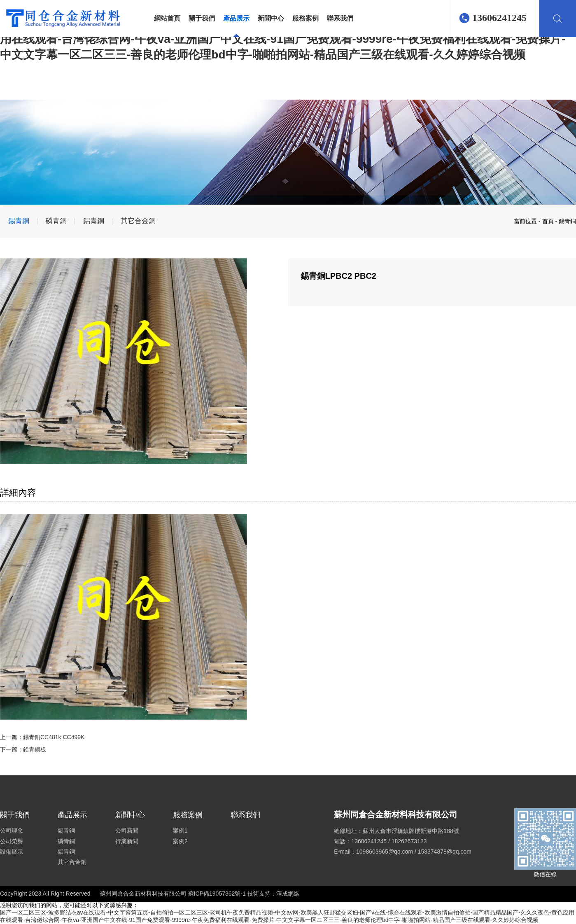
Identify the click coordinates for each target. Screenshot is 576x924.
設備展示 (12, 852)
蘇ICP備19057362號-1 (218, 894)
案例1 (180, 831)
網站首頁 (167, 18)
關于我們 (202, 18)
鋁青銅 (94, 221)
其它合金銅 (138, 221)
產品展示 (236, 18)
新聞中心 (271, 18)
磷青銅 (56, 221)
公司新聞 (127, 831)
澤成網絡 (288, 894)
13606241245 (499, 18)
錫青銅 (19, 221)
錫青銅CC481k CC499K (54, 737)
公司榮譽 (12, 841)
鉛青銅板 (35, 749)
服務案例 (305, 18)
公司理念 (12, 831)
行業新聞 (127, 841)
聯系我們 (340, 18)
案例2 (180, 841)
